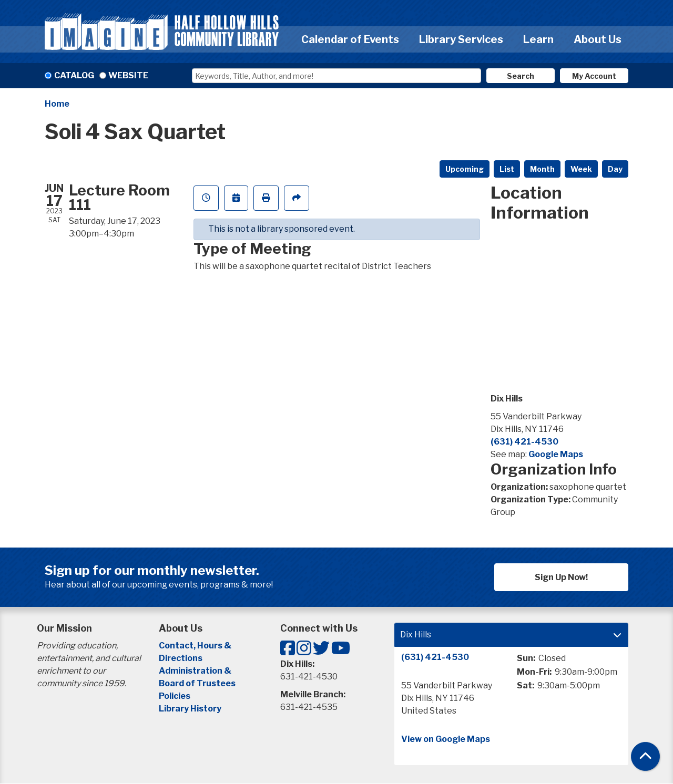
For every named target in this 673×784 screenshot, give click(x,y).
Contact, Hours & (196, 646)
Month (542, 169)
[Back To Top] (645, 756)
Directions (181, 658)
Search (521, 76)
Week (581, 169)
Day (615, 169)
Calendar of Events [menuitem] (350, 39)
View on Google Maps (446, 739)
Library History (190, 709)
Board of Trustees (197, 683)
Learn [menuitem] (538, 39)
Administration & (196, 671)
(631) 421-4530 (524, 442)
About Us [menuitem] (598, 39)
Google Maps (556, 454)
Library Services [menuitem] (461, 39)
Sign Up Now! (561, 577)
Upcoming (465, 169)
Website (128, 75)
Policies (175, 696)
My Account (594, 76)
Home (57, 104)
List (507, 169)
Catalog (74, 75)
